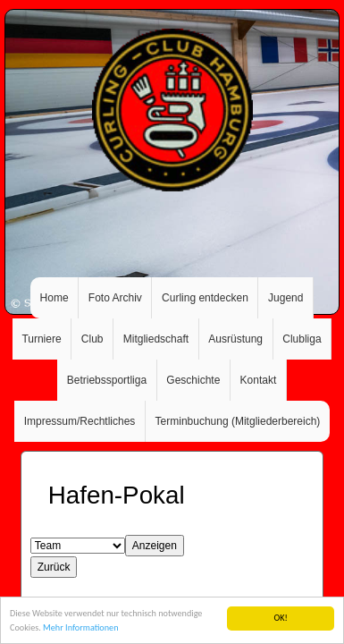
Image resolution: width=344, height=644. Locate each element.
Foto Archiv (115, 298)
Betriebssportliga (107, 380)
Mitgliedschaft (156, 339)
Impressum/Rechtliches (80, 421)
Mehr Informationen (80, 628)
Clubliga (302, 339)
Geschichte (193, 380)
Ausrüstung (235, 339)
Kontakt (259, 380)
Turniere (41, 339)
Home (55, 298)
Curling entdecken (205, 298)
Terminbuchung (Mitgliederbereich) (238, 421)
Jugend (285, 298)
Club (92, 339)
